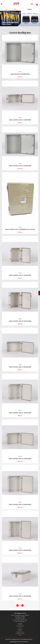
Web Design (13, 642)
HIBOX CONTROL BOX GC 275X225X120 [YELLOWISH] (20, 229)
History (20, 631)
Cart (20, 627)
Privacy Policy (20, 632)
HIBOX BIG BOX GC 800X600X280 (20, 74)
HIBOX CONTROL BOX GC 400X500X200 (20, 459)
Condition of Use (20, 634)
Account (20, 629)
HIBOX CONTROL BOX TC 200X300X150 (20, 596)
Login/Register (20, 626)
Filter (7, 9)
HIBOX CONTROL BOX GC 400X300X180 (20, 413)
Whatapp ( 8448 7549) (21, 620)
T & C (20, 635)
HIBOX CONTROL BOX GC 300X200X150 (20, 275)
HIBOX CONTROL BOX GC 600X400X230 (20, 550)
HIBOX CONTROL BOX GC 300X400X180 (20, 367)
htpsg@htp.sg (22, 621)
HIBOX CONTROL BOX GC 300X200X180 (20, 321)
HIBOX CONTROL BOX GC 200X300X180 (20, 166)
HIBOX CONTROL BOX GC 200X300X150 (20, 120)
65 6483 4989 (21, 618)
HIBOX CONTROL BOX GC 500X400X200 (20, 505)
